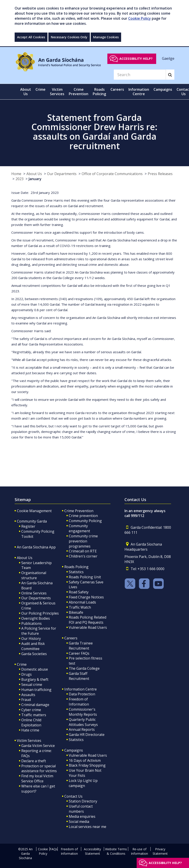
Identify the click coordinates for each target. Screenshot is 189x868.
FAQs (54, 849)
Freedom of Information (79, 702)
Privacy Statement (160, 851)
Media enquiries (82, 816)
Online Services (34, 593)
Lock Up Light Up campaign (83, 783)
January (35, 179)
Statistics (76, 572)
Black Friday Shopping (87, 765)
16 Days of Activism (85, 760)
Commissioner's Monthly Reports (83, 712)
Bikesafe (76, 612)
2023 (20, 179)
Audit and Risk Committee (33, 646)
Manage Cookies (106, 37)
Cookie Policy (140, 18)
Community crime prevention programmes (83, 541)
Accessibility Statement (92, 851)
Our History (31, 638)
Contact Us (73, 796)
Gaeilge (168, 58)
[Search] (140, 75)
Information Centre (81, 689)
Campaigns (74, 750)
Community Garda (32, 521)
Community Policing (85, 521)
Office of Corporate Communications (112, 174)
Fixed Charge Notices (86, 597)
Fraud (26, 700)
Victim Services (29, 741)
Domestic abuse (35, 669)
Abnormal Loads (82, 602)
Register (28, 526)
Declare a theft (34, 761)
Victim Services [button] (57, 92)
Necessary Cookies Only (69, 37)
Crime (22, 664)
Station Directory (83, 801)
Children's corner (83, 556)
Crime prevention (83, 516)
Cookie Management (34, 511)
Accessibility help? (136, 59)
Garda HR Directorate (87, 735)
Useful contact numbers (81, 809)
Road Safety (79, 592)
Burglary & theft (35, 679)
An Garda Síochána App (36, 547)
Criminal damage (35, 705)
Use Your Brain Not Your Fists (85, 773)
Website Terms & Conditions (116, 851)
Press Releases (160, 174)
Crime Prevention (79, 511)
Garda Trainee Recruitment (81, 646)
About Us (34, 174)
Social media (79, 822)
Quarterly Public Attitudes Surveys (83, 722)
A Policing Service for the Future (39, 631)
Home (16, 174)
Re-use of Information (139, 851)
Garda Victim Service (38, 746)
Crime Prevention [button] (79, 92)
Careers (71, 638)
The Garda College (84, 668)
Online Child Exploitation (31, 722)
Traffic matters (34, 715)
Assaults (28, 695)
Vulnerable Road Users (88, 627)
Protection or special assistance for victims (39, 769)
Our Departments (62, 174)
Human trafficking (36, 690)
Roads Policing (76, 567)
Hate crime (30, 730)
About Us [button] (26, 92)
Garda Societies (34, 654)
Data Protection (82, 694)
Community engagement (79, 528)
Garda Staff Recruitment (79, 676)
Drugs (27, 674)
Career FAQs (79, 653)
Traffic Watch (80, 607)
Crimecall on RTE (83, 551)
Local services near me (88, 827)
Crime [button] (40, 89)
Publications (31, 623)
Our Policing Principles (40, 613)
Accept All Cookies (31, 37)
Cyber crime (31, 710)
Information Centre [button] (139, 92)
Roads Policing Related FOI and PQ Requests (88, 620)
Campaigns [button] (163, 89)
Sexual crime (32, 685)
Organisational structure (34, 575)
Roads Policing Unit (85, 577)
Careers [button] (117, 89)
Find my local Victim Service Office (37, 778)
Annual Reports (82, 729)
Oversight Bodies (36, 618)
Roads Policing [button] (99, 92)
